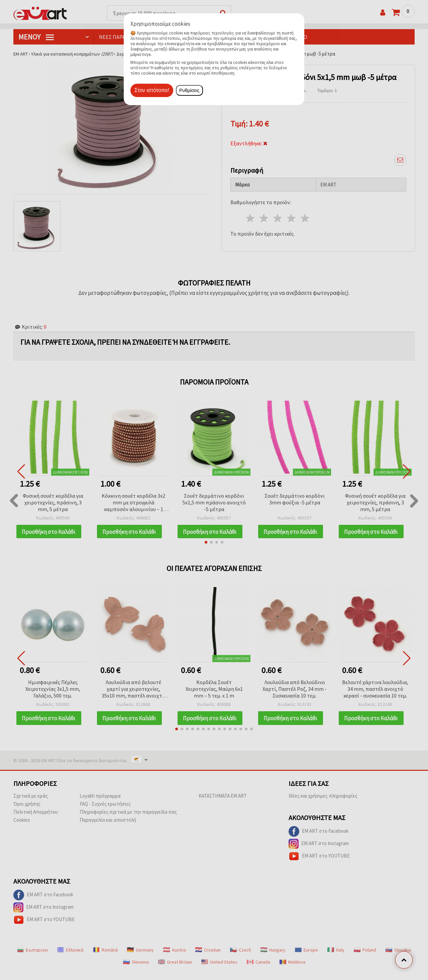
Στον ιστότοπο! (152, 90)
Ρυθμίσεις (189, 90)
